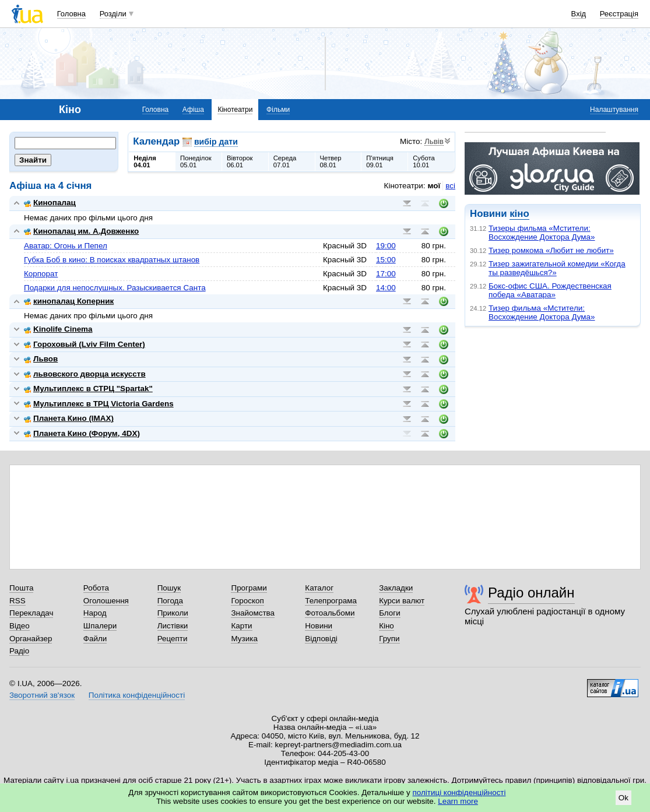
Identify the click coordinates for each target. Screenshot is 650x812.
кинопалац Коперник (69, 301)
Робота (96, 588)
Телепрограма (331, 601)
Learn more (458, 801)
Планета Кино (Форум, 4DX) (82, 433)
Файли (95, 639)
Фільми (278, 110)
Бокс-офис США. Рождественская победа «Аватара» (550, 290)
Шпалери (100, 626)
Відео (20, 626)
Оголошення (106, 601)
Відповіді (321, 639)
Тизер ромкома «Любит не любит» (551, 250)
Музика (244, 639)
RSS (17, 601)
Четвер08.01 (331, 161)
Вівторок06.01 (240, 161)
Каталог (319, 588)
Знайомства (253, 613)
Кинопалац (50, 203)
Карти (241, 626)
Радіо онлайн (531, 593)
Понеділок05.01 (196, 161)
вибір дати (216, 142)
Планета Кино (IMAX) (69, 418)
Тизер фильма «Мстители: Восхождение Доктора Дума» (542, 312)
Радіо (19, 651)
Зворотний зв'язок (42, 695)
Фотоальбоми (330, 613)
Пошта (21, 588)
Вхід (579, 14)
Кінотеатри (235, 110)
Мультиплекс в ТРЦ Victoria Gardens (99, 404)
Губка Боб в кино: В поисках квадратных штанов (112, 260)
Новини (319, 626)
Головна (71, 14)
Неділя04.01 (145, 161)
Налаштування (614, 110)
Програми (249, 588)
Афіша (193, 110)
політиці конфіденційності (459, 792)
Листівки (173, 626)
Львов (41, 359)
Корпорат (41, 274)
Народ (95, 613)
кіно (519, 214)
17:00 (386, 274)
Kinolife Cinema (58, 329)
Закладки (396, 588)
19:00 (386, 246)
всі (450, 186)
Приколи (173, 613)
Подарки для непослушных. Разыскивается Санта (115, 288)
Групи (389, 639)
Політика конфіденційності (137, 695)
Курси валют (402, 601)
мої (434, 186)
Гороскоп (247, 601)
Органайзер (31, 639)
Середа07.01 (285, 161)
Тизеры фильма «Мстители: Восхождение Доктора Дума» (542, 233)
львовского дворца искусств (85, 374)
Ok (623, 798)
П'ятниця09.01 (380, 161)
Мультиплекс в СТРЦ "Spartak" (88, 389)
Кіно (387, 626)
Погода (170, 601)
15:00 (386, 260)
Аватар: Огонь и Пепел (66, 246)
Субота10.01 (424, 161)
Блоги (390, 613)
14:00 (386, 288)
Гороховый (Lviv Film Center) (85, 344)
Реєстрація (619, 14)
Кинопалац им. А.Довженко (81, 231)
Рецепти (173, 639)
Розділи (113, 14)
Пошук (169, 588)
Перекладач (31, 613)
